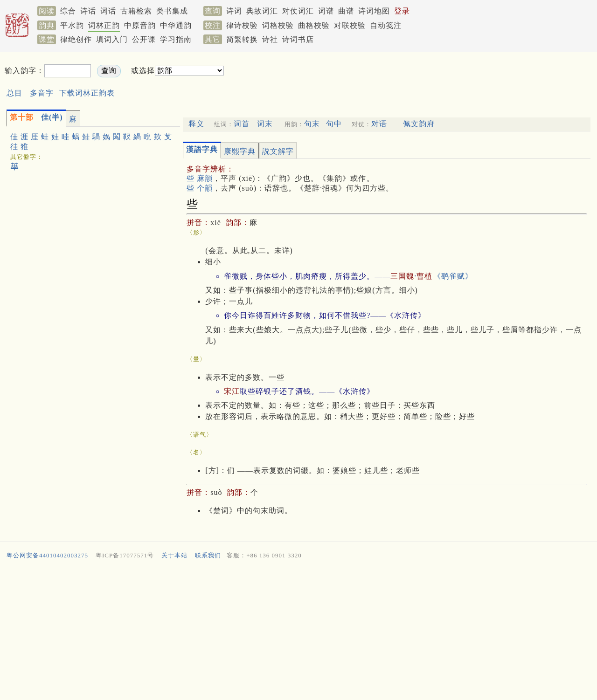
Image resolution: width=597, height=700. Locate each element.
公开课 (144, 39)
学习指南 (176, 39)
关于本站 (174, 555)
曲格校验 (314, 25)
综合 (68, 11)
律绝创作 (76, 39)
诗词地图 (374, 11)
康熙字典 (240, 151)
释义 (196, 124)
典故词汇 (262, 11)
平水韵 (72, 25)
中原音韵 (140, 25)
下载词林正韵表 (87, 93)
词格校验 (278, 25)
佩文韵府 (419, 124)
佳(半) (36, 117)
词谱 (326, 11)
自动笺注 (386, 25)
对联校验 (350, 25)
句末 (312, 124)
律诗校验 (242, 25)
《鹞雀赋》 (453, 276)
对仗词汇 (298, 11)
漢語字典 (202, 149)
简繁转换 (242, 39)
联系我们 (208, 555)
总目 (14, 93)
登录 (402, 11)
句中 (334, 124)
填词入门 (112, 39)
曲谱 (346, 11)
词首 (242, 124)
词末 (265, 124)
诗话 (88, 11)
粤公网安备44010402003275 (47, 555)
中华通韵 (176, 25)
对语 (379, 124)
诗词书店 (298, 39)
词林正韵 (104, 25)
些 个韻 (200, 188)
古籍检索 (136, 11)
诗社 (270, 39)
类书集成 (172, 11)
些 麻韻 (200, 178)
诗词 (234, 11)
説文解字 (278, 151)
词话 (108, 11)
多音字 (42, 93)
